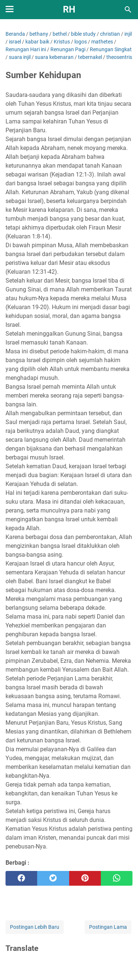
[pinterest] (85, 878)
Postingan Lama (108, 927)
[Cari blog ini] (128, 10)
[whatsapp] (117, 878)
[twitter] (53, 878)
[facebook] (21, 878)
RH (69, 9)
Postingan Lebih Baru (35, 927)
